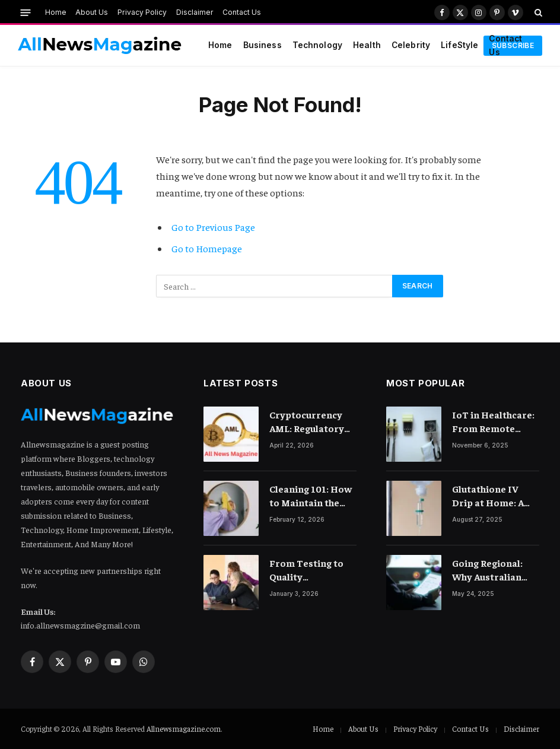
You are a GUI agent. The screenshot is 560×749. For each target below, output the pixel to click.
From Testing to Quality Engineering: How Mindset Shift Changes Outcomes (312, 570)
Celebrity (411, 45)
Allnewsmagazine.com (184, 729)
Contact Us (242, 12)
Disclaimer (195, 12)
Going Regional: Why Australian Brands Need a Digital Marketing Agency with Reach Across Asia (494, 570)
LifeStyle (459, 45)
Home (56, 12)
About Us (92, 12)
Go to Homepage (207, 248)
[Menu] (26, 12)
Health (367, 45)
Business (262, 45)
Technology (317, 45)
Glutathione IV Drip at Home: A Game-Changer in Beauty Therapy (491, 496)
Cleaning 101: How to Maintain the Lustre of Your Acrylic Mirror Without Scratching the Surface (311, 496)
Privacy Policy (142, 12)
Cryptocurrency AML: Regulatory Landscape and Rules (307, 422)
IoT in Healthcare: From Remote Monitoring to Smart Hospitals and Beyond (493, 422)
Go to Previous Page (213, 227)
